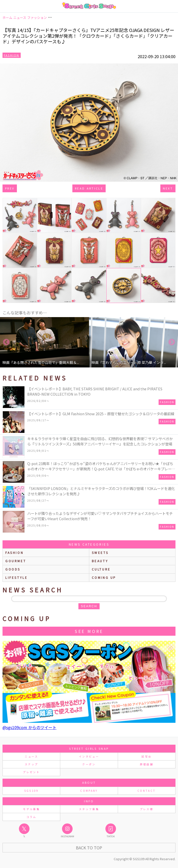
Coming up (104, 577)
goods (13, 569)
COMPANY (89, 791)
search (89, 606)
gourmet (16, 561)
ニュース (31, 756)
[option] (44, 342)
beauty (100, 561)
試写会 (146, 756)
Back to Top (89, 848)
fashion (14, 553)
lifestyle (16, 577)
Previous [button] (6, 342)
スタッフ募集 (89, 809)
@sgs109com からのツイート (29, 727)
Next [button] (172, 342)
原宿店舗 (147, 764)
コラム (32, 817)
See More (89, 631)
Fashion (12, 55)
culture (101, 569)
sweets (100, 553)
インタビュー (89, 756)
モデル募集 (31, 809)
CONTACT (147, 791)
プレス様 (147, 809)
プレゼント (31, 772)
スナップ (31, 764)
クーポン (89, 764)
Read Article (89, 188)
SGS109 (32, 791)
